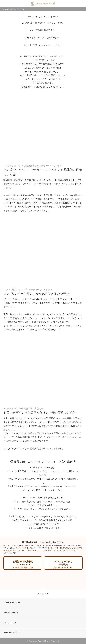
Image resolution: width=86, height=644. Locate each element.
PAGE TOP (43, 594)
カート (81, 4)
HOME (6, 10)
